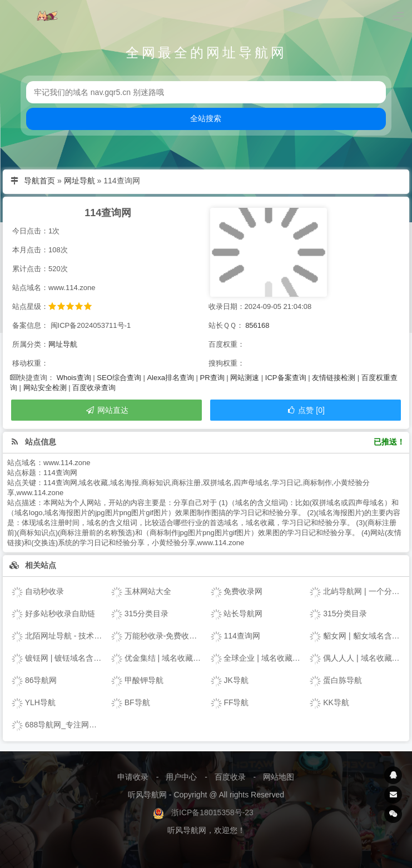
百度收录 (230, 777)
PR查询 (212, 378)
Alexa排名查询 (170, 378)
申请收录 (133, 777)
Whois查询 (74, 378)
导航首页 (39, 181)
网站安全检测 (45, 388)
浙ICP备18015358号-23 (212, 812)
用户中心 (181, 777)
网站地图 (279, 777)
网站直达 (107, 410)
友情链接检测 (334, 378)
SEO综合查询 (119, 378)
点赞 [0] (306, 410)
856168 (257, 325)
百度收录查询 (94, 388)
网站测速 (245, 378)
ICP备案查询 (286, 378)
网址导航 (80, 181)
